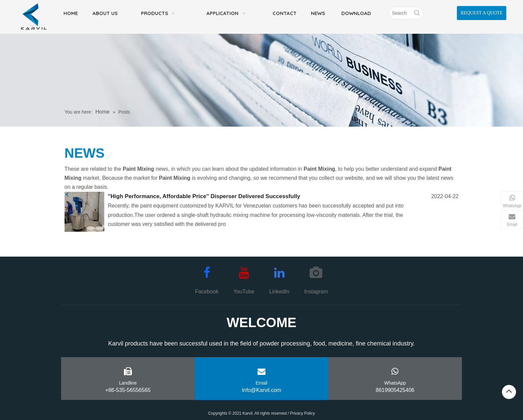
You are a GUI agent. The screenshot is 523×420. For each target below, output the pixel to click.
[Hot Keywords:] (417, 13)
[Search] (400, 13)
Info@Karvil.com (261, 390)
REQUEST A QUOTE (482, 13)
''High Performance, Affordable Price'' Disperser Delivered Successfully (204, 196)
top (509, 391)
